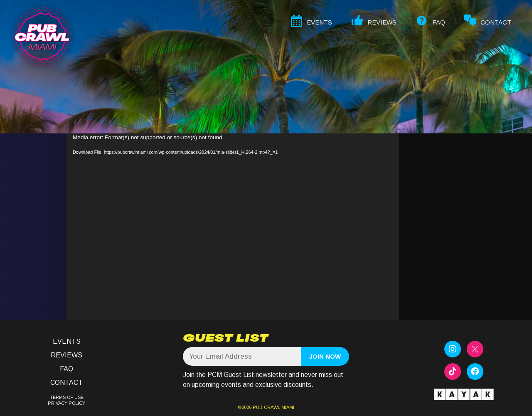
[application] (233, 227)
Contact (66, 383)
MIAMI (287, 407)
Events (67, 341)
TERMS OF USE (67, 397)
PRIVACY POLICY (66, 403)
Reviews (66, 355)
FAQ (66, 369)
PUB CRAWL (266, 407)
